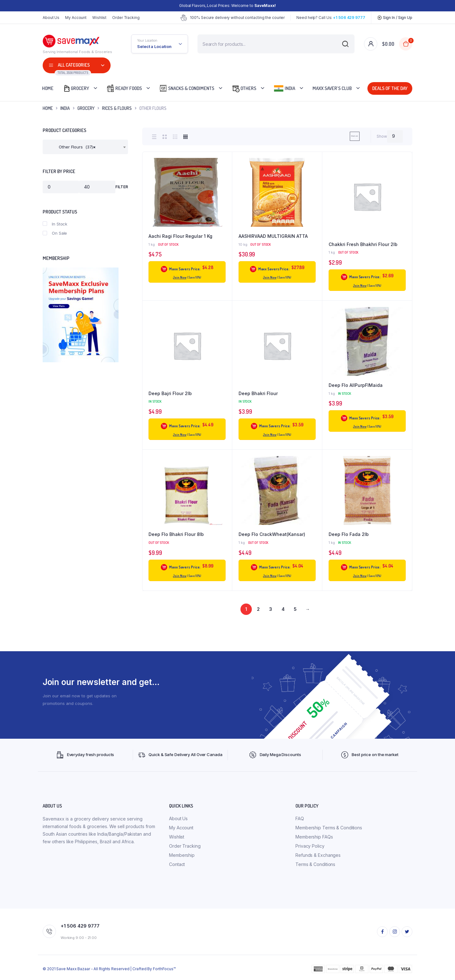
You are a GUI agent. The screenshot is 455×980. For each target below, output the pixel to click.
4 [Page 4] (283, 609)
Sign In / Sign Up (395, 18)
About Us (51, 18)
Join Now (179, 277)
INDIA (65, 108)
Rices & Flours (117, 108)
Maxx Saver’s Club (332, 88)
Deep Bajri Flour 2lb (170, 393)
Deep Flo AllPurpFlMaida (356, 385)
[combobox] (85, 147)
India (284, 88)
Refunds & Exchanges (318, 855)
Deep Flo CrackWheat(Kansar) (272, 534)
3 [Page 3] (271, 609)
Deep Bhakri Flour (258, 393)
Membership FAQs (314, 837)
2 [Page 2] (258, 609)
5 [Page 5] (295, 609)
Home (48, 88)
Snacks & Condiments (187, 88)
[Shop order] (334, 136)
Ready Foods (124, 88)
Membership (182, 855)
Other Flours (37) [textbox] (72, 147)
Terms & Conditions (315, 864)
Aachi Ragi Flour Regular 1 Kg (180, 236)
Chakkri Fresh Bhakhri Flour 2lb (363, 244)
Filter (122, 187)
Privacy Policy (310, 846)
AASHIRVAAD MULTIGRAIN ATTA (273, 236)
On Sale (55, 233)
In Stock (55, 224)
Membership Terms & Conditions (329, 828)
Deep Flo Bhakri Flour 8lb (176, 534)
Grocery (76, 88)
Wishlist (99, 18)
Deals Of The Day (389, 88)
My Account (76, 18)
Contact (177, 864)
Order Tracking (126, 18)
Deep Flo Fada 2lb (349, 534)
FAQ (300, 818)
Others (244, 88)
